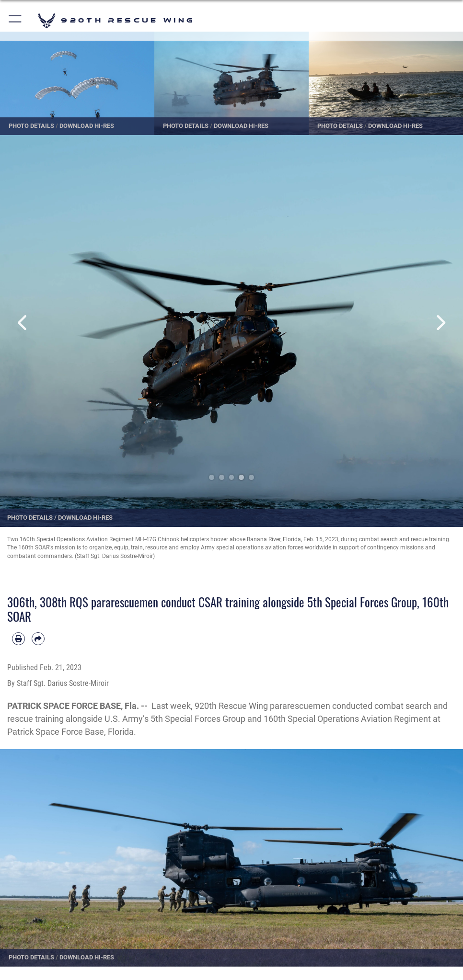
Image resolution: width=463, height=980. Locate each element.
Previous (23, 323)
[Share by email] (38, 639)
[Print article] (18, 639)
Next (440, 323)
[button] (16, 20)
